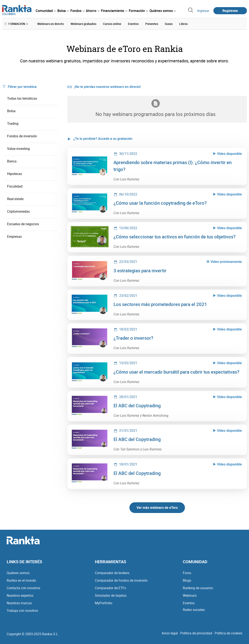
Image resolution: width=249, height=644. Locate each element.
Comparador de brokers (112, 573)
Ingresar (203, 11)
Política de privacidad (196, 633)
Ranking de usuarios (198, 588)
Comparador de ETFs (110, 588)
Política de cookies (228, 633)
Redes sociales (194, 610)
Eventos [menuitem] (133, 24)
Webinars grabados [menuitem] (83, 24)
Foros (187, 573)
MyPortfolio (104, 603)
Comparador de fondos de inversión (121, 580)
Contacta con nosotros (23, 588)
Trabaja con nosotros (22, 611)
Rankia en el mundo (21, 580)
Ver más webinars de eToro (157, 508)
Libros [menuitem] (183, 24)
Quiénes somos (18, 573)
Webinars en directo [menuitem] (51, 24)
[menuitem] (46, 11)
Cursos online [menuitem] (112, 24)
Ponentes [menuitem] (152, 24)
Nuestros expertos (20, 595)
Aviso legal (170, 633)
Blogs (187, 580)
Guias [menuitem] (169, 24)
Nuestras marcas (19, 603)
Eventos (189, 603)
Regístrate (230, 11)
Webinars (190, 595)
